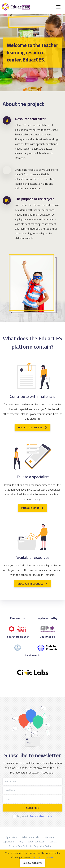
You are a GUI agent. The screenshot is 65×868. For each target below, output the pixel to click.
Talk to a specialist (31, 837)
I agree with (35, 816)
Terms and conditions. (41, 816)
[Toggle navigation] (58, 7)
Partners (50, 837)
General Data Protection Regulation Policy (30, 846)
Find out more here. (43, 857)
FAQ (21, 842)
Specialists (11, 837)
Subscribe (32, 808)
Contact (53, 842)
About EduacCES (36, 842)
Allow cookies (33, 863)
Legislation (8, 842)
